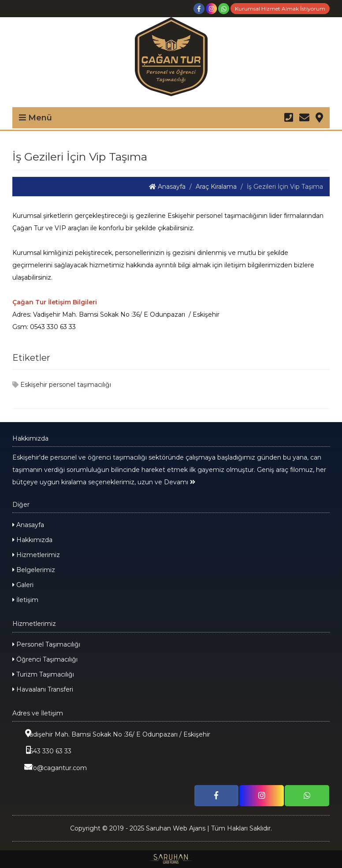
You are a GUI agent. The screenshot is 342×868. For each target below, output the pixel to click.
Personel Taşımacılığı (46, 644)
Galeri (23, 585)
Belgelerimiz (34, 570)
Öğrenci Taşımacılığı (45, 659)
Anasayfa (167, 187)
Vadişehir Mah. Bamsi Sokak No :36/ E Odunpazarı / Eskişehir (111, 734)
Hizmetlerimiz (36, 555)
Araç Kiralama (216, 187)
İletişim (25, 600)
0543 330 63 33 (42, 750)
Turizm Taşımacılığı (43, 674)
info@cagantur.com (50, 767)
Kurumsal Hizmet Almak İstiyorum (280, 9)
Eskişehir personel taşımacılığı (62, 385)
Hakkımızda (32, 540)
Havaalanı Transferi (43, 689)
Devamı (180, 482)
